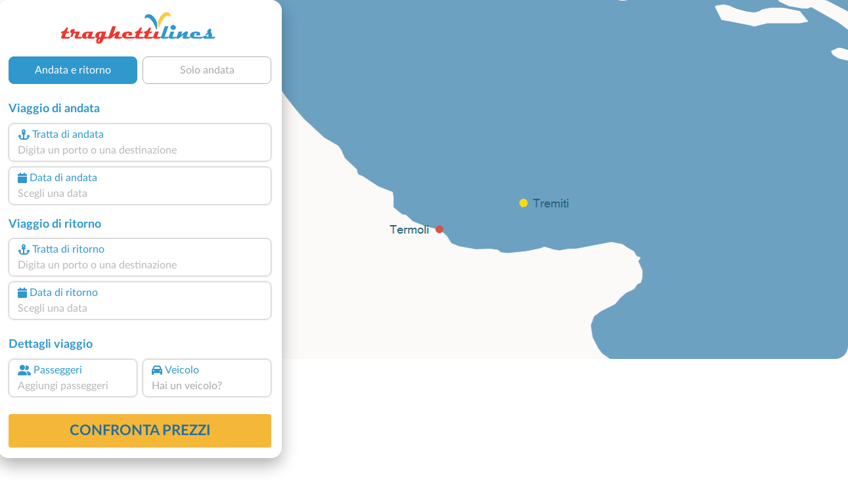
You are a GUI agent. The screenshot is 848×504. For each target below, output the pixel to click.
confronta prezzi (140, 430)
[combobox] (140, 150)
